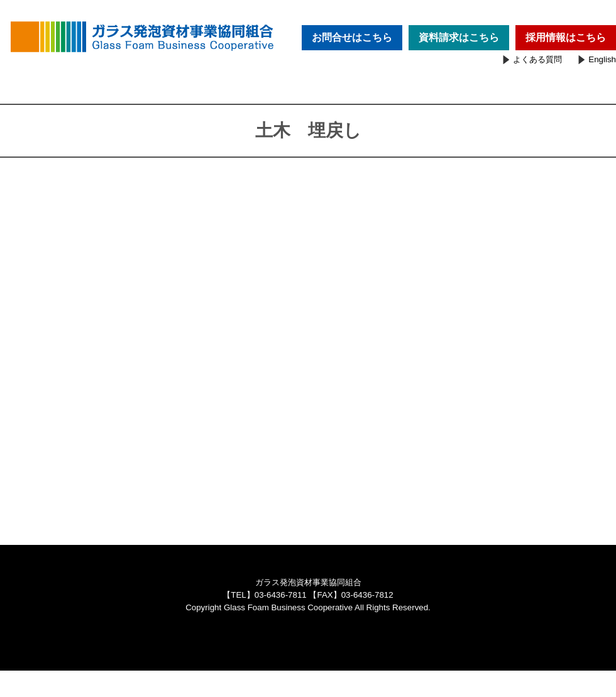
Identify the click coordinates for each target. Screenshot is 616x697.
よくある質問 (537, 59)
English (602, 59)
